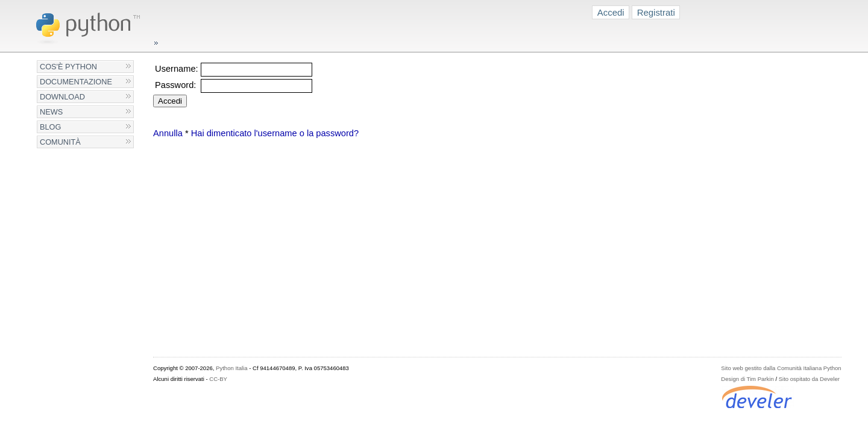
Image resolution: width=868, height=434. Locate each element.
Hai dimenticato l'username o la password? (275, 133)
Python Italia (231, 368)
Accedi (611, 12)
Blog (50, 127)
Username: (177, 69)
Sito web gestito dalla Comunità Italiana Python (781, 368)
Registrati (656, 12)
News (51, 112)
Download (62, 97)
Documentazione (76, 82)
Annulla (168, 133)
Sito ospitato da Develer (809, 379)
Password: (175, 85)
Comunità (60, 142)
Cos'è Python (68, 67)
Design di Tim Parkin (747, 379)
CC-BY (218, 379)
